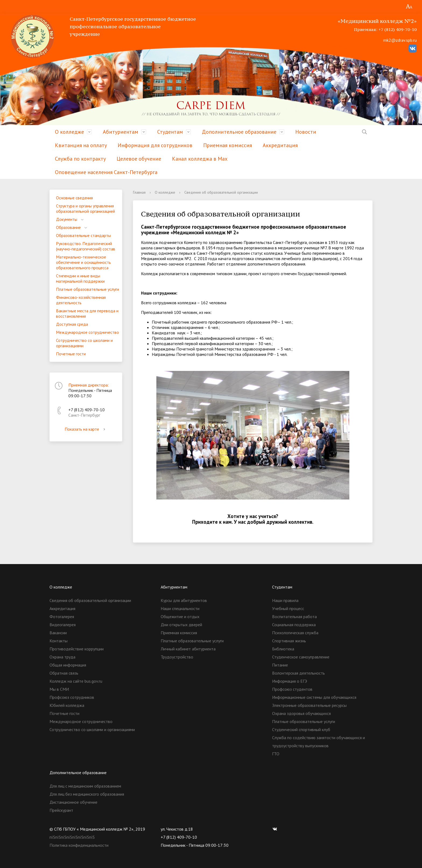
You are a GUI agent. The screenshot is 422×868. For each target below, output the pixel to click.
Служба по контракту (80, 159)
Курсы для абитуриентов (184, 600)
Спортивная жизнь (289, 641)
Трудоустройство (177, 657)
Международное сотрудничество (87, 332)
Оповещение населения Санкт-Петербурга (106, 172)
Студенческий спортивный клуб (301, 729)
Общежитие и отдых (180, 617)
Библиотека (283, 649)
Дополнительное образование (239, 132)
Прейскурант (61, 810)
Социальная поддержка (294, 625)
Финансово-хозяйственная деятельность (81, 300)
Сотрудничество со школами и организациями (84, 343)
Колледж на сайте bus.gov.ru (76, 681)
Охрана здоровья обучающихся (301, 713)
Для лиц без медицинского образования (87, 794)
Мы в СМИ (59, 689)
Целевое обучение (139, 159)
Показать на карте (86, 429)
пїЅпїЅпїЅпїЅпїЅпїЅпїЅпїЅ (72, 837)
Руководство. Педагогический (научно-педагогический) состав (86, 246)
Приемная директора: (89, 385)
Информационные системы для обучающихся (314, 697)
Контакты (59, 641)
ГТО (276, 754)
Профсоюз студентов (292, 689)
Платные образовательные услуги (87, 289)
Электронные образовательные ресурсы (309, 705)
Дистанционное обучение (73, 802)
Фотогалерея (62, 617)
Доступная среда (72, 324)
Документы (67, 219)
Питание (280, 665)
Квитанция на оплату (81, 145)
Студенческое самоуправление (301, 657)
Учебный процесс (288, 608)
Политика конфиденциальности (79, 845)
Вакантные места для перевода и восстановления (87, 313)
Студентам (170, 132)
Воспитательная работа (294, 617)
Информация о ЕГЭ (290, 681)
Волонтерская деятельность (298, 673)
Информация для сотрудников (155, 145)
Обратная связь (64, 673)
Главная (139, 192)
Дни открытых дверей (181, 625)
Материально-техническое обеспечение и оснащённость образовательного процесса (83, 262)
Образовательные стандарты (83, 235)
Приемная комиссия (228, 145)
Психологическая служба (295, 633)
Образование (68, 227)
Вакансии (58, 633)
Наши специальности (180, 608)
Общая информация (68, 665)
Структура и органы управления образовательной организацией (85, 208)
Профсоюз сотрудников (72, 697)
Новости (306, 132)
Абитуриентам (121, 132)
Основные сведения (74, 198)
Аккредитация (280, 145)
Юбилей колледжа (67, 705)
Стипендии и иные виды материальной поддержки (80, 278)
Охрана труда (62, 657)
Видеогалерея (63, 625)
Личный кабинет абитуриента (188, 649)
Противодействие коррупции (77, 649)
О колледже (69, 132)
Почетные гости (71, 354)
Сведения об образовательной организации (90, 600)
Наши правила (285, 600)
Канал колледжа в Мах (200, 159)
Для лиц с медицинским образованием (85, 786)
